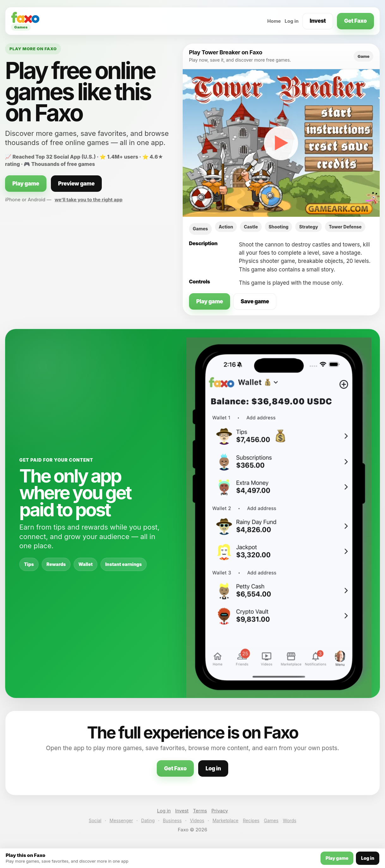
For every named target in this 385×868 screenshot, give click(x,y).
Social (95, 820)
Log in (292, 21)
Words (290, 820)
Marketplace (225, 820)
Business (172, 820)
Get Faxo (355, 21)
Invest (318, 21)
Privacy (220, 811)
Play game (26, 184)
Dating (148, 820)
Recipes (251, 820)
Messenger (121, 820)
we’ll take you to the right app (89, 200)
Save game (255, 301)
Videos (197, 820)
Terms (200, 811)
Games (271, 820)
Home (274, 21)
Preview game (76, 184)
